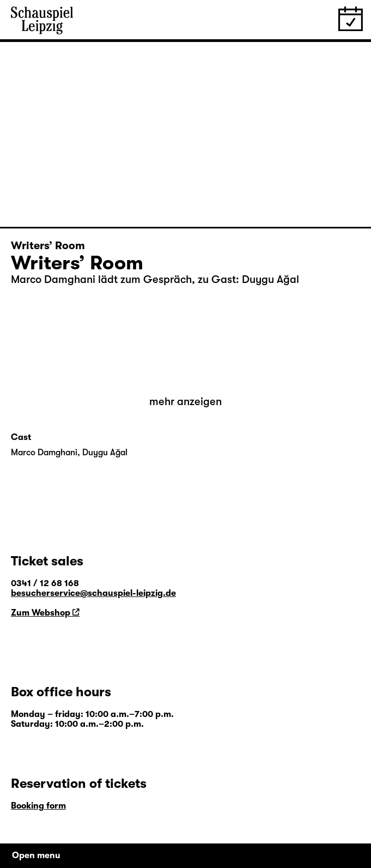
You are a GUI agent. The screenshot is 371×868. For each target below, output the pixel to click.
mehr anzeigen (185, 402)
